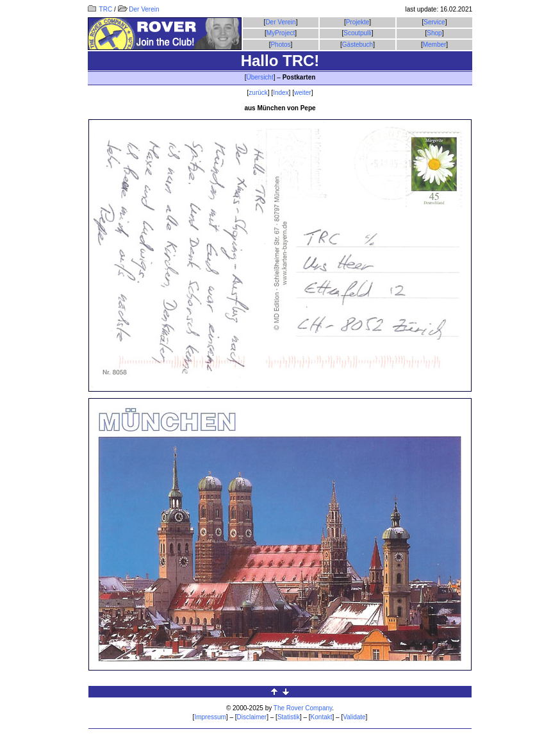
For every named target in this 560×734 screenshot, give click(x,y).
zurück (258, 93)
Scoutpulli (357, 33)
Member (435, 45)
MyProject (281, 33)
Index (281, 93)
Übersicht (259, 77)
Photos (280, 45)
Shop (434, 33)
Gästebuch (358, 45)
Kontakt (322, 717)
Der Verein (139, 9)
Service (434, 22)
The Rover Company (303, 708)
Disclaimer (252, 717)
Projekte (358, 22)
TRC (100, 9)
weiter (303, 93)
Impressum (210, 717)
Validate (354, 717)
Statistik (289, 717)
